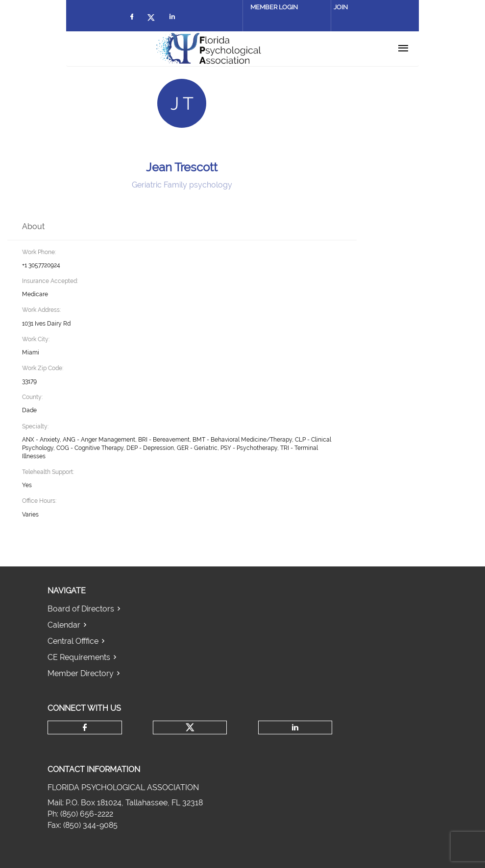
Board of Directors (81, 609)
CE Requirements (79, 657)
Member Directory (81, 673)
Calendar (64, 625)
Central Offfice (73, 641)
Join (341, 7)
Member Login (274, 7)
